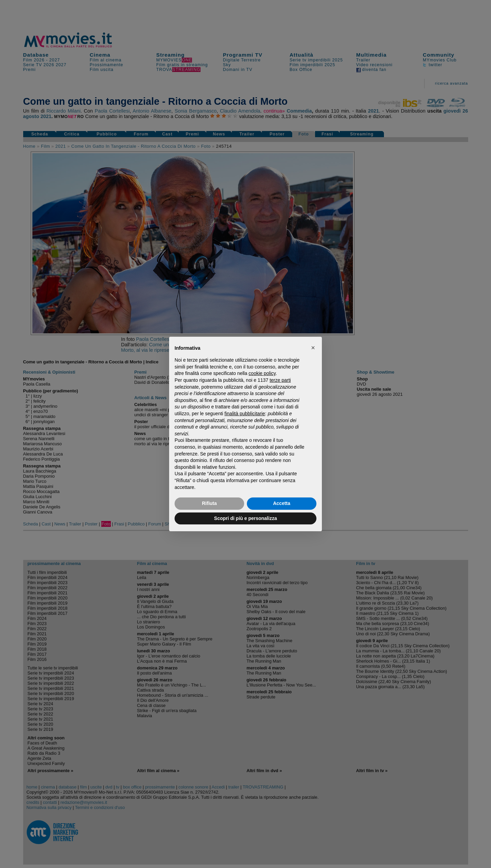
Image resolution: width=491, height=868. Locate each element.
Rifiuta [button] (209, 503)
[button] (313, 348)
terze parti (280, 380)
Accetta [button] (282, 503)
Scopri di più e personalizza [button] (245, 518)
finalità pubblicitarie (245, 414)
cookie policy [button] (262, 373)
